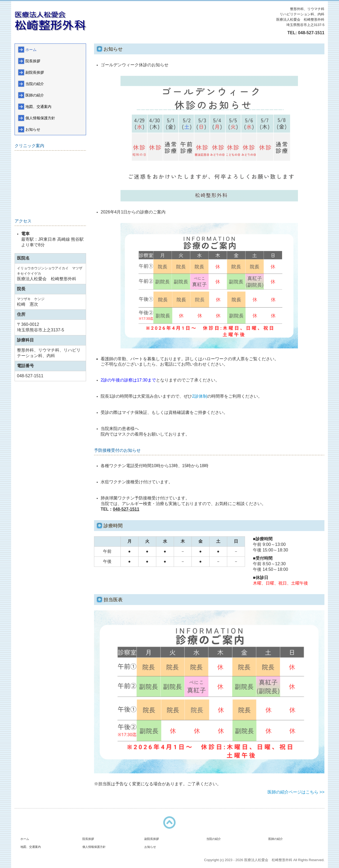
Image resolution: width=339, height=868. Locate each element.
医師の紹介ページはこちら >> (296, 792)
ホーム (31, 50)
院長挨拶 (33, 61)
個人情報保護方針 (40, 118)
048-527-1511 (311, 33)
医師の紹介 (35, 95)
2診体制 (200, 396)
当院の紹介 (35, 84)
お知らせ (33, 129)
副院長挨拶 (35, 72)
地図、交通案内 (38, 107)
